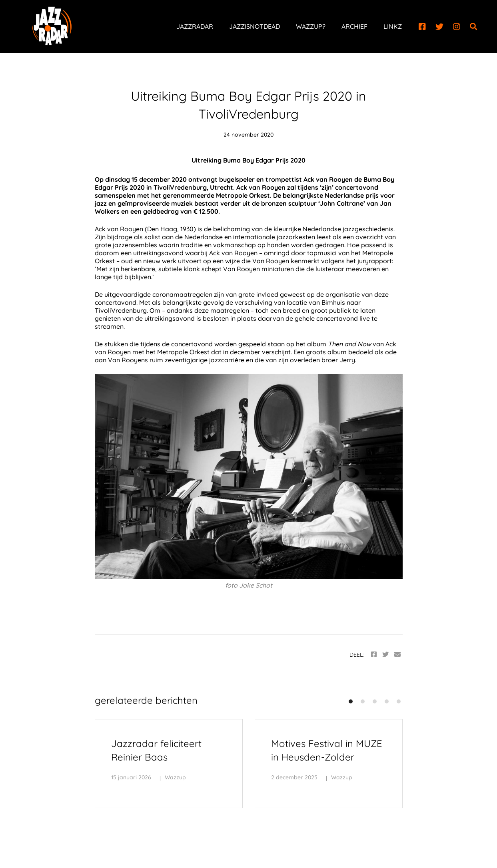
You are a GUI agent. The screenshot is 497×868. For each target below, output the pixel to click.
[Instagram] (457, 27)
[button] (351, 701)
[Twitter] (439, 27)
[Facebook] (422, 27)
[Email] (397, 654)
